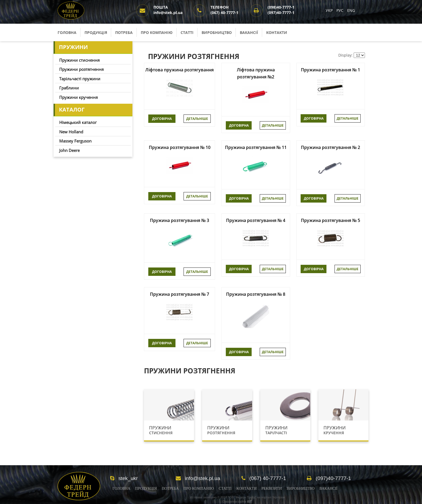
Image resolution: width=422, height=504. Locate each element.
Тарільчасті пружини (80, 79)
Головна (67, 32)
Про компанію (157, 32)
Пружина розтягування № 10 (180, 147)
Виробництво (217, 32)
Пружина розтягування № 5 (330, 220)
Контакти (277, 32)
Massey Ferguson (75, 141)
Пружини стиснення (79, 60)
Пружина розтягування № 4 (256, 220)
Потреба (124, 32)
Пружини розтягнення (81, 69)
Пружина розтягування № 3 (180, 220)
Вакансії (249, 32)
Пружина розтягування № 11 (256, 147)
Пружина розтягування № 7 (180, 294)
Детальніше (197, 119)
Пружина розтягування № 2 (330, 147)
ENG (351, 10)
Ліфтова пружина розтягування (180, 70)
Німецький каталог (78, 122)
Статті (187, 32)
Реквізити (272, 489)
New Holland (71, 132)
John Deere (69, 150)
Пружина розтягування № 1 (330, 70)
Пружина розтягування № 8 (256, 294)
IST (249, 502)
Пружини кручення (78, 97)
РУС (340, 10)
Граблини (69, 88)
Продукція (96, 32)
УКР (330, 10)
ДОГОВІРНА (162, 119)
